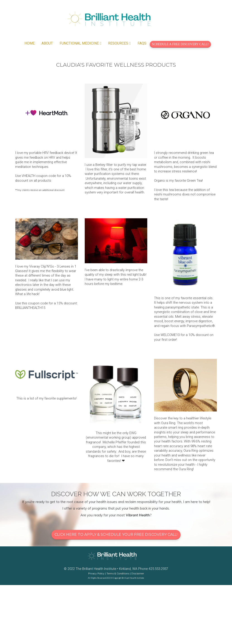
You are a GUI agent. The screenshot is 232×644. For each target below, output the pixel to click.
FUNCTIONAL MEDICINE (79, 43)
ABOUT (47, 43)
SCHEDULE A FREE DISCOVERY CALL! (180, 44)
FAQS (142, 43)
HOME (30, 43)
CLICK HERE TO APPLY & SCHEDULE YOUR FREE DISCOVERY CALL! (116, 535)
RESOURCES (118, 43)
